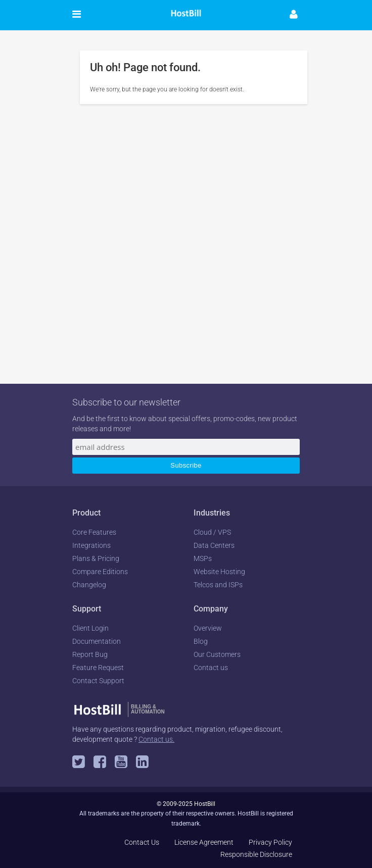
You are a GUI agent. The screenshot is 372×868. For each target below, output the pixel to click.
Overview (208, 628)
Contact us (211, 668)
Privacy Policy (270, 842)
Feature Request (98, 668)
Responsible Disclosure (256, 854)
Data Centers (214, 545)
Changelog (89, 585)
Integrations (91, 545)
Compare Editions (100, 572)
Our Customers (217, 654)
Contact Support (98, 681)
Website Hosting (219, 572)
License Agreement (204, 842)
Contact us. (156, 739)
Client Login (90, 628)
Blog (201, 641)
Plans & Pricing (96, 558)
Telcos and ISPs (218, 585)
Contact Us (142, 842)
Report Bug (90, 654)
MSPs (203, 558)
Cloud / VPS (212, 532)
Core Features (94, 532)
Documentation (97, 641)
